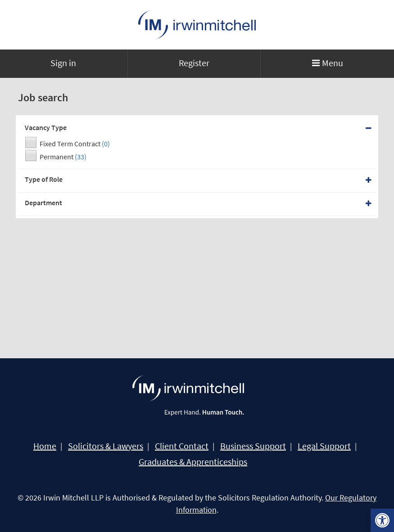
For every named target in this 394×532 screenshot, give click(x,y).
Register (194, 63)
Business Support (253, 446)
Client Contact (182, 446)
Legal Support (324, 446)
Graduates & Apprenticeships (193, 462)
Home (45, 446)
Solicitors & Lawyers (106, 446)
